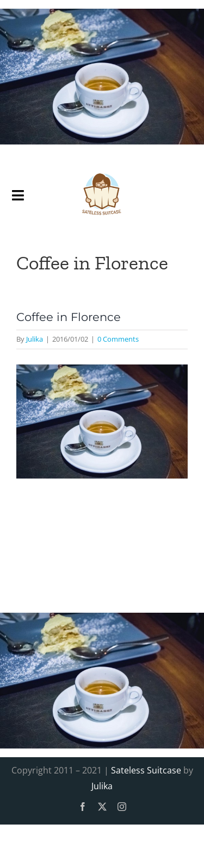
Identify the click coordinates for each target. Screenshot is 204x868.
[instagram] (122, 807)
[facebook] (83, 807)
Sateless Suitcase (146, 770)
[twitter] (102, 807)
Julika (35, 339)
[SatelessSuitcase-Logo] (102, 168)
